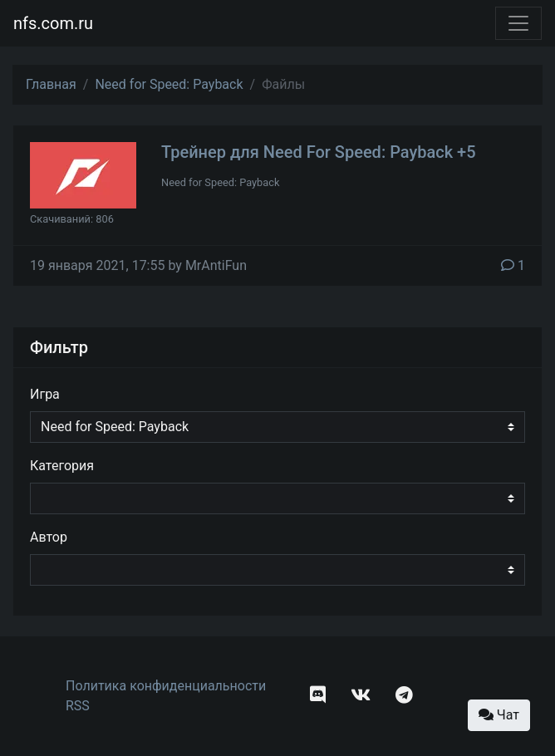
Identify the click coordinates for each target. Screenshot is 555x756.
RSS (78, 706)
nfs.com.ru (53, 23)
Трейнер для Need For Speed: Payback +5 (319, 152)
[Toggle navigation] (518, 23)
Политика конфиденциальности (166, 686)
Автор (49, 537)
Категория (62, 466)
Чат (499, 715)
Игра (45, 394)
